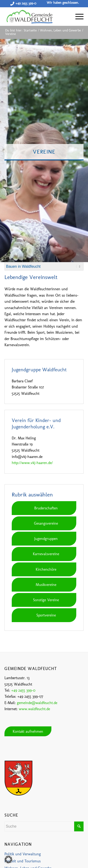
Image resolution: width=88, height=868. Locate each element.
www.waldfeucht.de (34, 709)
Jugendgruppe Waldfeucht (39, 370)
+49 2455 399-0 (26, 3)
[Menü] (77, 16)
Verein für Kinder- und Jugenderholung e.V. (36, 423)
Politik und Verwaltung (23, 854)
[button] (8, 860)
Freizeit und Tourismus (23, 861)
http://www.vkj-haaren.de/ (32, 463)
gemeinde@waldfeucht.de (37, 703)
